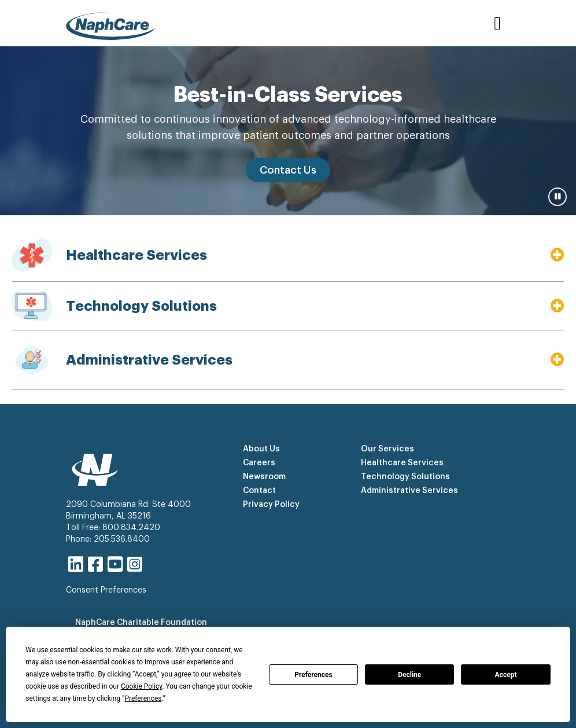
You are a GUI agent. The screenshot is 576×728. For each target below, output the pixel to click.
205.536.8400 (122, 539)
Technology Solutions (405, 477)
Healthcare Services (402, 463)
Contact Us (288, 170)
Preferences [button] (143, 698)
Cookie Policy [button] (141, 686)
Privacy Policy (271, 505)
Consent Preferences (106, 590)
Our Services (387, 449)
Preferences (313, 675)
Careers (259, 463)
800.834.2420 (131, 528)
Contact (259, 491)
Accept (506, 675)
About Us (261, 449)
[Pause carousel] (557, 197)
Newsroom (264, 477)
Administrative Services (409, 491)
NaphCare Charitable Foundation (141, 623)
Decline (409, 675)
